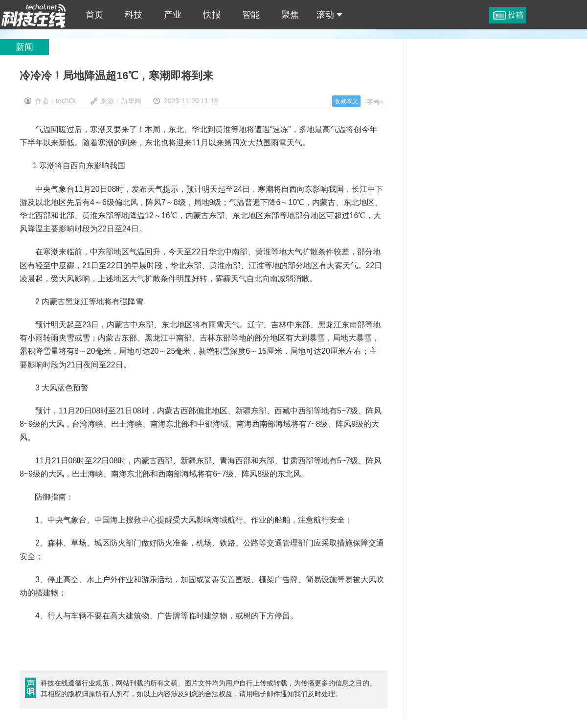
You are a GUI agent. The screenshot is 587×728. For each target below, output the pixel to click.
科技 (134, 15)
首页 (94, 15)
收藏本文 (346, 101)
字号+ (375, 102)
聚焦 (290, 15)
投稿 (516, 15)
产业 (173, 15)
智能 (251, 15)
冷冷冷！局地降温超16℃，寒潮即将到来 (34, 15)
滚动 (329, 15)
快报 (212, 15)
